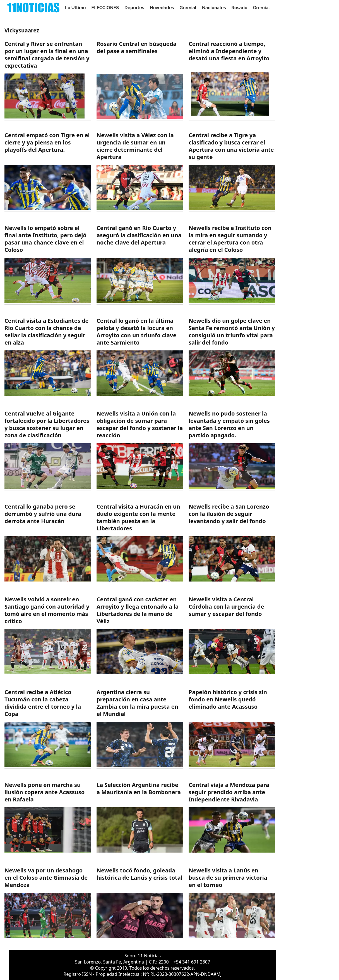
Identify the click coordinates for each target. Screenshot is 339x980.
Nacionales (214, 8)
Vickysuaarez (22, 30)
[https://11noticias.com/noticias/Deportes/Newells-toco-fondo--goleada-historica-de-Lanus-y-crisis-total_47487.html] (140, 903)
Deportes (134, 8)
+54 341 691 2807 (192, 962)
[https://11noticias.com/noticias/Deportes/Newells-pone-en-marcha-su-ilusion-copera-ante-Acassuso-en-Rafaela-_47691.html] (48, 818)
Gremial (188, 8)
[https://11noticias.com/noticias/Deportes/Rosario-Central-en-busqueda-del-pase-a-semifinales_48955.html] (140, 80)
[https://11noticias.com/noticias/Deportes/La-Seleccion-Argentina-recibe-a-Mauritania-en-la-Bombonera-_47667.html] (140, 818)
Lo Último (75, 8)
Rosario (240, 8)
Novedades (162, 8)
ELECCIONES (105, 8)
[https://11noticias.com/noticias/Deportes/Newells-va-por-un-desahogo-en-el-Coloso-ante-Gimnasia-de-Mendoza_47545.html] (48, 903)
